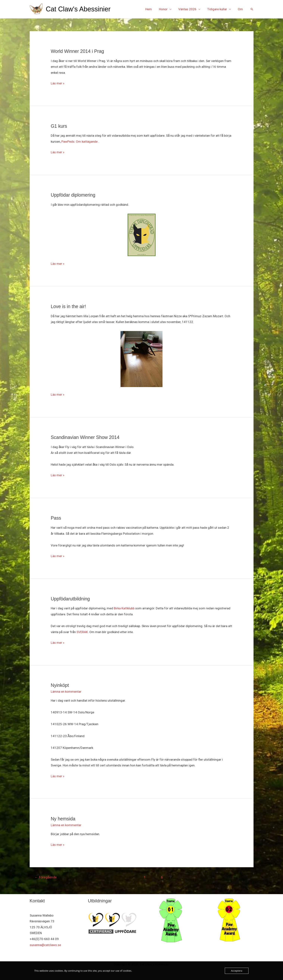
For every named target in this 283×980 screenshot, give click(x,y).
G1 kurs (59, 126)
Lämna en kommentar (66, 692)
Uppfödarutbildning (70, 599)
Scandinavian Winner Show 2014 (85, 437)
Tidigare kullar (218, 9)
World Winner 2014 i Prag (77, 51)
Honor (166, 9)
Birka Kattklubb (124, 608)
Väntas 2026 (189, 9)
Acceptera (237, 971)
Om (241, 9)
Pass (56, 518)
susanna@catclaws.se (45, 945)
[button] (252, 9)
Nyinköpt (60, 685)
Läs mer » (58, 83)
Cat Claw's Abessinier (78, 9)
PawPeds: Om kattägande (79, 142)
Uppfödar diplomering (73, 195)
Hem (152, 9)
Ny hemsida (63, 819)
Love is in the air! (68, 306)
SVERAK (82, 632)
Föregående (46, 877)
